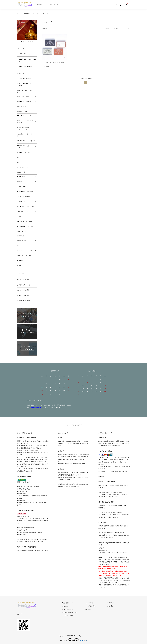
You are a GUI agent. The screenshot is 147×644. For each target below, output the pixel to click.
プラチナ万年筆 (22, 186)
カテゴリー (40, 5)
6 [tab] (33, 42)
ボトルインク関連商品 (24, 300)
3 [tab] (26, 42)
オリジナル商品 (22, 73)
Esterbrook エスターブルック (26, 207)
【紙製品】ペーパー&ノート (30, 13)
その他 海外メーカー (23, 167)
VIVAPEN (20, 260)
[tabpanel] (27, 30)
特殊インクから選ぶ (23, 295)
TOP (18, 13)
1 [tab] (21, 42)
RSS (86, 609)
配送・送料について (68, 603)
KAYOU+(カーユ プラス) (24, 221)
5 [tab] (30, 42)
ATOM (90, 609)
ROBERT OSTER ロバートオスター (25, 122)
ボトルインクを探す (23, 280)
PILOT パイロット (23, 177)
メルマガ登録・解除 (90, 606)
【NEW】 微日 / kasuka (24, 78)
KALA (19, 163)
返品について (66, 606)
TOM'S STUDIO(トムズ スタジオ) (25, 84)
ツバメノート (44, 13)
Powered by (74, 639)
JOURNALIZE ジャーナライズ (26, 141)
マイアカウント (112, 603)
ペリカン (20, 266)
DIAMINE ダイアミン (23, 97)
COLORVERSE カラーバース (25, 147)
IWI (18, 157)
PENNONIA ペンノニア (24, 116)
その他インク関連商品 (24, 197)
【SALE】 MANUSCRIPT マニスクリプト (27, 60)
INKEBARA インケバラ (24, 102)
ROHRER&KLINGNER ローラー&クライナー (25, 128)
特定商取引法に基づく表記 (70, 612)
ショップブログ (89, 603)
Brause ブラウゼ (22, 241)
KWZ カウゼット (22, 106)
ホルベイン (21, 246)
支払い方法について (68, 609)
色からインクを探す (23, 290)
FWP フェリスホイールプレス (25, 91)
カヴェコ (20, 216)
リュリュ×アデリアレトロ (25, 251)
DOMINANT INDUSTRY (24, 153)
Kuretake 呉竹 (21, 172)
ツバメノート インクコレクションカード (54, 63)
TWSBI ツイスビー (23, 231)
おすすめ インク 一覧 (24, 285)
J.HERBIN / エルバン (23, 212)
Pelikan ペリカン (22, 111)
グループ (53, 5)
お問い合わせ (111, 606)
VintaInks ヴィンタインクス (25, 135)
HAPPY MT (21, 236)
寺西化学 (20, 182)
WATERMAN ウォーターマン (26, 191)
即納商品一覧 (21, 202)
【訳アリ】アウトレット (24, 54)
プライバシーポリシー (68, 615)
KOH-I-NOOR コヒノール (25, 226)
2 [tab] (24, 42)
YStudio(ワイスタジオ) (24, 255)
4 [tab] (28, 42)
